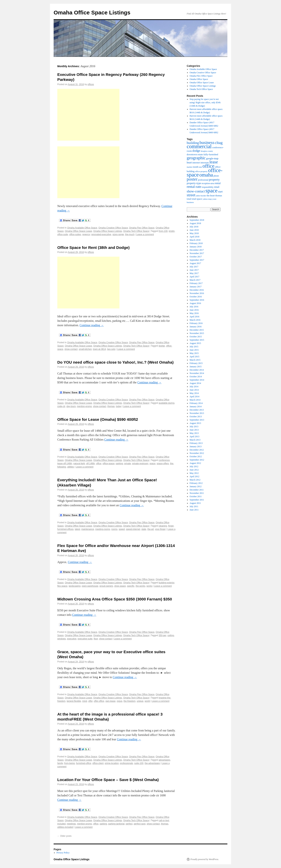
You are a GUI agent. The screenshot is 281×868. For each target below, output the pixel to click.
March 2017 (195, 280)
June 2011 (194, 510)
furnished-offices (65, 529)
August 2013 (195, 423)
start (220, 192)
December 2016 (197, 290)
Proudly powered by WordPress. (205, 859)
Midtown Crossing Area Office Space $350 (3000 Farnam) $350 (115, 599)
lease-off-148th (65, 464)
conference (164, 460)
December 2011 (197, 490)
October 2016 (196, 297)
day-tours (71, 406)
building (193, 143)
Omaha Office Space (199, 79)
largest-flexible (74, 701)
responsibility (208, 187)
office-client (98, 763)
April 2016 (194, 317)
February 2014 (196, 403)
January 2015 (196, 367)
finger (171, 526)
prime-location (112, 763)
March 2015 (195, 360)
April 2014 (194, 397)
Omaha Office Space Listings (92, 12)
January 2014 (196, 407)
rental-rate (194, 187)
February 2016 (196, 323)
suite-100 (139, 763)
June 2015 (194, 350)
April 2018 (194, 237)
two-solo (111, 349)
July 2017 (194, 267)
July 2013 (194, 427)
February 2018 (196, 243)
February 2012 (196, 483)
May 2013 (194, 433)
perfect (129, 824)
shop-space (120, 586)
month (196, 167)
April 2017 (194, 277)
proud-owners (106, 586)
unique (140, 701)
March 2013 (195, 440)
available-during (166, 403)
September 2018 (197, 220)
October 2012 (196, 456)
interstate (205, 163)
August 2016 (195, 303)
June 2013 (194, 430)
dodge (162, 346)
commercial (199, 146)
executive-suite (85, 639)
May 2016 (194, 313)
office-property (201, 171)
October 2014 (196, 377)
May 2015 (194, 353)
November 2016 (197, 293)
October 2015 (196, 337)
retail (217, 187)
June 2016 (194, 310)
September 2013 (197, 420)
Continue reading (92, 325)
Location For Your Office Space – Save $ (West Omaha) (108, 780)
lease (214, 162)
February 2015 (196, 363)
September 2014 (197, 380)
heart (189, 163)
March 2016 (195, 320)
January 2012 (196, 486)
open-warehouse (90, 586)
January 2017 (196, 287)
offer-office (99, 701)
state (144, 529)
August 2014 (195, 383)
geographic (196, 158)
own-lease (110, 701)
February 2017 (196, 283)
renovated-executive (101, 234)
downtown (192, 154)
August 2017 (195, 263)
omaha (206, 175)
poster (192, 179)
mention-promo (84, 406)
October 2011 (196, 496)
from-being (69, 763)
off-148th (90, 464)
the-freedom (130, 701)
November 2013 (197, 413)
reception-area (208, 183)
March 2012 (195, 480)
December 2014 (197, 370)
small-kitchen (85, 349)
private (128, 464)
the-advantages (152, 763)
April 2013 (194, 436)
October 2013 (196, 417)
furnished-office (84, 763)
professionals (127, 763)
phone (216, 176)
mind (85, 701)
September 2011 (197, 500)
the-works (140, 586)
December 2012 (197, 450)
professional (203, 180)
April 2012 (194, 476)
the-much (130, 234)
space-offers (163, 464)
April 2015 (194, 357)
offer (90, 701)
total (189, 199)
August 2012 (195, 463)
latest (78, 529)
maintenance (88, 529)
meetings (71, 824)
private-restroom (140, 464)
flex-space (62, 586)
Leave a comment (145, 234)
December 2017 (197, 250)
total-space (197, 199)
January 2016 (196, 327)
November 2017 (197, 253)
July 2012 (194, 466)
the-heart (211, 196)
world (147, 701)
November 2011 (197, 493)
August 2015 (195, 343)
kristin (172, 231)
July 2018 (194, 227)
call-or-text (164, 820)
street (191, 195)
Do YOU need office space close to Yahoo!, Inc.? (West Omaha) (115, 362)
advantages (164, 760)
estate (200, 155)
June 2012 (194, 470)
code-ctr (61, 406)
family (60, 763)
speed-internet (133, 529)
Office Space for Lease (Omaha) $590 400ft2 (98, 419)
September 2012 (197, 460)
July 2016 (194, 307)
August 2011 (195, 503)
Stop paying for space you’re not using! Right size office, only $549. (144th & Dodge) (205, 103)
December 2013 (197, 410)
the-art (151, 529)
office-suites (75, 234)
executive (72, 639)
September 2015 (197, 340)
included (61, 824)
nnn (200, 167)
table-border (201, 196)
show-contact (71, 349)
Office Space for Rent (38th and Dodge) (93, 247)
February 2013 (196, 443)
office (99, 464)
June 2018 (194, 230)
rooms (114, 529)
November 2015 (197, 333)
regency (86, 234)
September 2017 (197, 260)
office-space (109, 464)
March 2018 (195, 240)
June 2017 (194, 270)
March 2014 (195, 400)
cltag (219, 143)
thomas (111, 406)
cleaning (163, 526)
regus (120, 701)
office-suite (63, 234)
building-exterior (166, 583)
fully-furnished (211, 154)
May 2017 (194, 273)
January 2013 (196, 446)
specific (131, 586)
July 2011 (194, 506)
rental (218, 183)
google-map (212, 158)
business (207, 142)
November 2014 (197, 373)
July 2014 (194, 387)
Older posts (64, 836)
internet (196, 163)
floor (96, 639)
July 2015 (194, 347)
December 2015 (197, 330)
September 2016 (197, 300)
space (153, 464)
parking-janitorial (116, 824)
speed (122, 529)
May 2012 (194, 473)
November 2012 (197, 453)
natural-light (79, 464)
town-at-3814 (99, 349)
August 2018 (195, 223)
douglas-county (207, 151)
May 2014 (194, 393)
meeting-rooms (103, 529)
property (214, 180)
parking (119, 464)
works (149, 586)
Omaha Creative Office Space (113, 228)
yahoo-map (207, 199)
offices (91, 84)
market (190, 167)
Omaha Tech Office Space (136, 231)
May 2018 (194, 233)
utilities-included (65, 827)
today (119, 406)
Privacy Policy (63, 853)
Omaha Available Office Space (82, 228)
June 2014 (194, 390)
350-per (162, 635)
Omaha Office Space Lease (78, 231)
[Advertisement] (88, 115)
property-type (194, 183)
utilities (71, 467)
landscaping (75, 586)
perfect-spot (139, 824)
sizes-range (118, 234)
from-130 (163, 231)
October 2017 (196, 257)
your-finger (160, 529)
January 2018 (196, 247)
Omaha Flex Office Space (142, 228)
